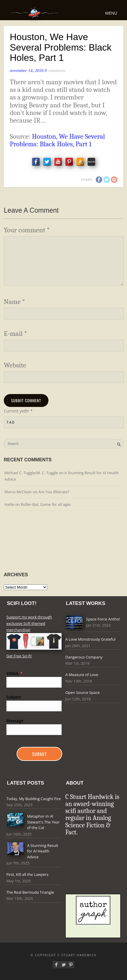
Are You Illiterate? (54, 492)
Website (15, 365)
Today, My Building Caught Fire (34, 799)
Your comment (27, 230)
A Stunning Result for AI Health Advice (43, 851)
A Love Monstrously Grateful (91, 639)
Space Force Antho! (103, 619)
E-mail (15, 334)
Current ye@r (18, 411)
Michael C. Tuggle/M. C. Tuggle (31, 473)
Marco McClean (18, 492)
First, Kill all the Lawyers (27, 874)
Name (14, 302)
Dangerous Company (84, 657)
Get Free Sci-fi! (19, 656)
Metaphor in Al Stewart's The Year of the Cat (44, 822)
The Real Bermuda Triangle (30, 892)
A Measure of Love (82, 675)
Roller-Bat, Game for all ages (46, 504)
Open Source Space (83, 692)
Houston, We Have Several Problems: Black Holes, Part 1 (57, 140)
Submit (40, 754)
